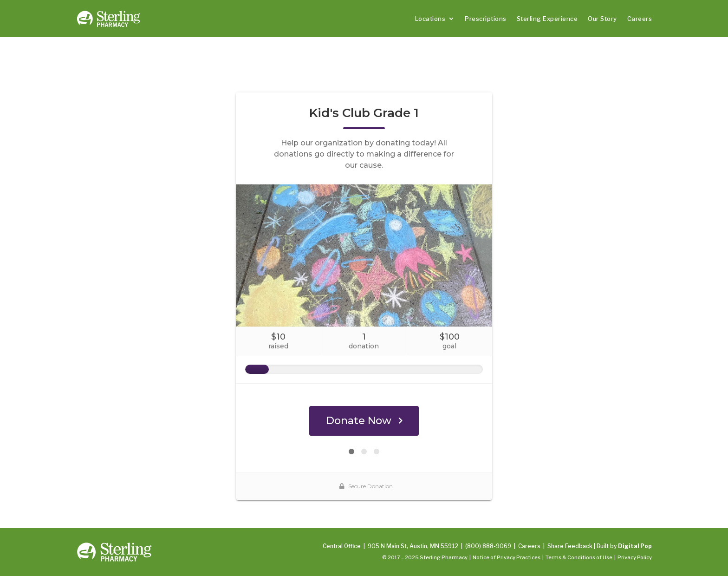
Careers (640, 19)
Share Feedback (570, 546)
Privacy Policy (635, 557)
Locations (430, 19)
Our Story (602, 19)
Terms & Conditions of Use (579, 557)
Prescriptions (486, 19)
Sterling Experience (547, 19)
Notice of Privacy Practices (507, 557)
